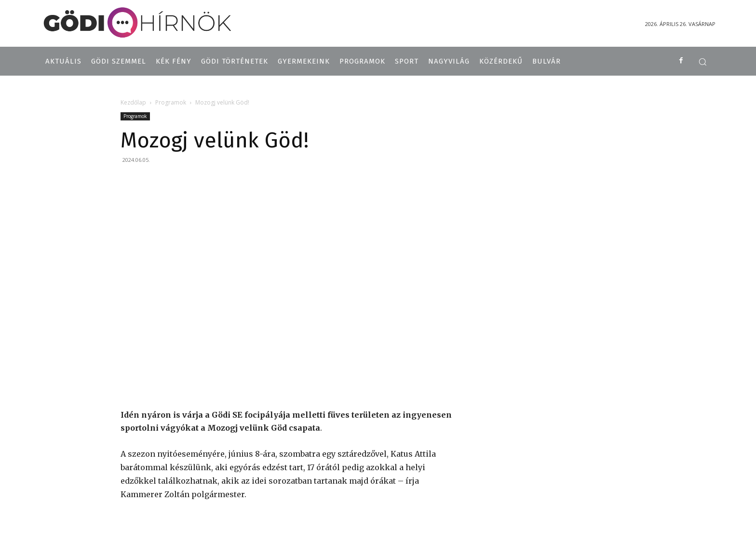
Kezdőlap (133, 102)
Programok (171, 102)
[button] (702, 62)
